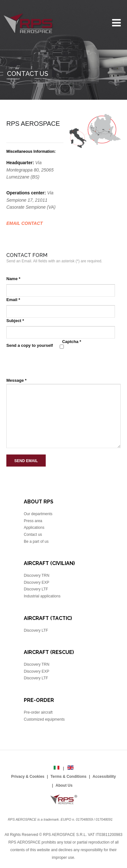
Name (13, 279)
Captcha (72, 342)
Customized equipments (44, 719)
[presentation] (55, 363)
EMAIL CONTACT (25, 223)
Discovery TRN (37, 575)
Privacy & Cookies (28, 777)
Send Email (26, 461)
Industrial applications (42, 596)
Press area (33, 521)
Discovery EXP (37, 582)
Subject (15, 321)
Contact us (33, 535)
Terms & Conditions (68, 777)
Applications (34, 528)
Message (17, 380)
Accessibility (104, 777)
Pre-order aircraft (38, 712)
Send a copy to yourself (30, 345)
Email (13, 300)
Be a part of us (36, 542)
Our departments (38, 514)
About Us (64, 785)
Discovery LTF (36, 589)
